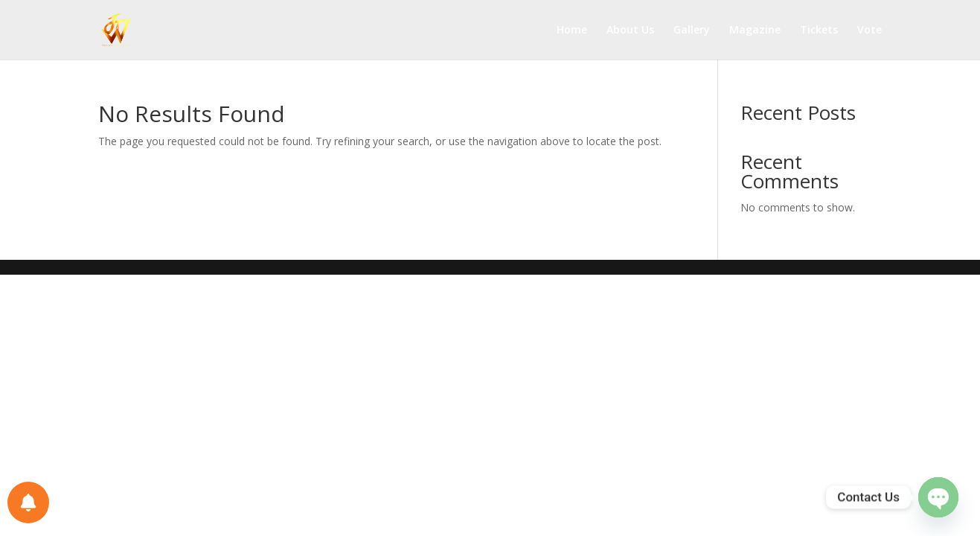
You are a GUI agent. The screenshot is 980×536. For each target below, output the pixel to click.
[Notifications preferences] (28, 502)
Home (572, 31)
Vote (869, 31)
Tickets (819, 31)
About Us (630, 31)
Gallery (692, 31)
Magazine (755, 31)
